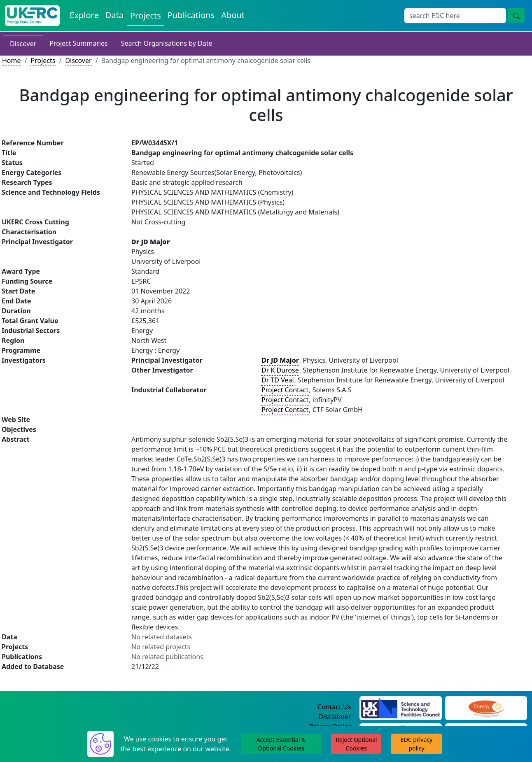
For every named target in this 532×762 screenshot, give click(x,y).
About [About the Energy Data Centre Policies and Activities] (233, 15)
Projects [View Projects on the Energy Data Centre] (146, 15)
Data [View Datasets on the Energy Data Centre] (114, 15)
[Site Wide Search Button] (516, 15)
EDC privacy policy (416, 744)
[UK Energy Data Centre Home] (32, 16)
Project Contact (285, 390)
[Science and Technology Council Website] (400, 707)
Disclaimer (335, 717)
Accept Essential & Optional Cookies (281, 744)
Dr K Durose (280, 370)
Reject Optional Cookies (356, 744)
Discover (23, 44)
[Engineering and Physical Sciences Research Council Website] (486, 707)
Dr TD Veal (278, 380)
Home (12, 61)
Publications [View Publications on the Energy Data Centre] (191, 15)
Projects (43, 61)
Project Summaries (78, 43)
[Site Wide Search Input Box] (455, 16)
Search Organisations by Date (167, 43)
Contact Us (334, 707)
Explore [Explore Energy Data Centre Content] (84, 15)
